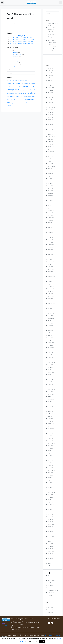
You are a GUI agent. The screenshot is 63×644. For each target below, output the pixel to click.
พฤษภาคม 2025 (51, 93)
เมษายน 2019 (50, 264)
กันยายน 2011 (51, 475)
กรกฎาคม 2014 (51, 394)
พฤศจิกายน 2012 (51, 443)
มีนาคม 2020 (50, 242)
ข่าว (11, 50)
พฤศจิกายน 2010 (51, 492)
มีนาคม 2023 (50, 156)
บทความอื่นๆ (12, 66)
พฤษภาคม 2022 (51, 181)
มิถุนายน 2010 (51, 505)
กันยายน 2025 (51, 83)
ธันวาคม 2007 (50, 563)
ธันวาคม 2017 (50, 301)
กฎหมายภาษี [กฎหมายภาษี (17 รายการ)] (11, 83)
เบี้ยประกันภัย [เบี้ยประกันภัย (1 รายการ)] (30, 103)
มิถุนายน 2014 (51, 397)
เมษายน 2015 (50, 377)
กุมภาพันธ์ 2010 (51, 514)
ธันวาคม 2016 (50, 330)
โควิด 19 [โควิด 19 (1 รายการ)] (34, 103)
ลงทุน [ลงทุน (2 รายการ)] (21, 100)
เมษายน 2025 (50, 95)
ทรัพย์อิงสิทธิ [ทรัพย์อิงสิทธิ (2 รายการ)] (26, 87)
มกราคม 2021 (50, 220)
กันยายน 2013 (51, 419)
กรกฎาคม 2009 (51, 524)
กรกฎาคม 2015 (51, 372)
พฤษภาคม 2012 (51, 458)
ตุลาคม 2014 (50, 392)
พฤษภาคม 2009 (51, 529)
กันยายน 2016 (51, 338)
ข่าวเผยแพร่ (15, 52)
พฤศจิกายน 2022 (51, 166)
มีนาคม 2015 (50, 379)
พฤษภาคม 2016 (51, 348)
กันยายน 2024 (51, 112)
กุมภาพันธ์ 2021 (51, 218)
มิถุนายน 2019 (51, 259)
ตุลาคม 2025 (50, 80)
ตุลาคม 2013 (50, 416)
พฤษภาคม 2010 (51, 507)
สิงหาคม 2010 (50, 500)
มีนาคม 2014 (50, 404)
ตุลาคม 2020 (50, 227)
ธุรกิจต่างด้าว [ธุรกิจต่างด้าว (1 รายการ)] (8, 93)
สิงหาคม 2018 (50, 281)
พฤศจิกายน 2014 (51, 389)
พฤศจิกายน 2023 (51, 137)
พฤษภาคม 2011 (51, 485)
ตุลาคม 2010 (50, 495)
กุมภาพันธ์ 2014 (51, 406)
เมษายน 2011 (50, 487)
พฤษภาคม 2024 (51, 122)
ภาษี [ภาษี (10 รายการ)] (24, 96)
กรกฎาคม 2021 (51, 205)
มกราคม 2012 (50, 465)
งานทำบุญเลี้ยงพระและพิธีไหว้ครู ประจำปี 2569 (19, 36)
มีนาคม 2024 (50, 127)
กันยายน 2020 (51, 230)
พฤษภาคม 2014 (51, 399)
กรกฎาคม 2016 (51, 343)
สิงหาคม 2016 (50, 340)
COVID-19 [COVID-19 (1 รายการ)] (8, 80)
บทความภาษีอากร (13, 58)
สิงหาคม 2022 (50, 174)
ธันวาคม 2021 (50, 193)
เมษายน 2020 (50, 240)
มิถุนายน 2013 (51, 426)
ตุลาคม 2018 (50, 279)
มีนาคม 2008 (50, 561)
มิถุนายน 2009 (51, 527)
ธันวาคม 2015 (50, 360)
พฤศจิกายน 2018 (51, 277)
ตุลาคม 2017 (50, 306)
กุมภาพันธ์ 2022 (51, 188)
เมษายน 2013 (50, 431)
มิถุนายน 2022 (51, 178)
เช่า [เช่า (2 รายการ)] (27, 103)
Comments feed (51, 610)
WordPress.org (50, 612)
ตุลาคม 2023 (50, 139)
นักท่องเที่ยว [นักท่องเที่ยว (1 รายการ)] (12, 93)
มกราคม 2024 (50, 132)
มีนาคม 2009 (50, 534)
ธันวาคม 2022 (50, 164)
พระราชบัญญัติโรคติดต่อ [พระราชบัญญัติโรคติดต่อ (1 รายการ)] (19, 97)
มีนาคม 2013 (50, 433)
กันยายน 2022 (51, 171)
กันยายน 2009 (51, 519)
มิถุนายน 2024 (51, 120)
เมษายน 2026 (50, 68)
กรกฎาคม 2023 (51, 147)
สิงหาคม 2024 (50, 115)
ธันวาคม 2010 (50, 490)
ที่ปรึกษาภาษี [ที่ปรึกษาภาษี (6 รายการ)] (32, 90)
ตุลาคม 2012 (50, 446)
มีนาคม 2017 (50, 323)
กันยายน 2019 (51, 257)
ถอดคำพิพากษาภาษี (14, 62)
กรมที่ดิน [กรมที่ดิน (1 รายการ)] (23, 83)
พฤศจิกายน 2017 (51, 303)
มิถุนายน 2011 (51, 482)
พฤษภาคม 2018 (51, 289)
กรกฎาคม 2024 (51, 117)
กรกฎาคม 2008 (51, 551)
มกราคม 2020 (50, 247)
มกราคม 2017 (50, 328)
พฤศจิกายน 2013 (51, 414)
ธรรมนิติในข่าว (16, 56)
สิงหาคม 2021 (50, 203)
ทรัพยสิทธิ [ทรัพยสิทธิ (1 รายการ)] (22, 87)
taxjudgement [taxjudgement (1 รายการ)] (17, 80)
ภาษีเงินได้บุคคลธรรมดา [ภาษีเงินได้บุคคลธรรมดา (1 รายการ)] (16, 100)
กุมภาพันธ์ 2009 (51, 536)
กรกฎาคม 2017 (51, 313)
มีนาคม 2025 (50, 98)
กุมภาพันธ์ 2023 (51, 159)
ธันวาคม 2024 (50, 105)
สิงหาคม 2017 (50, 311)
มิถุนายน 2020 (51, 237)
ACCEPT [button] (42, 641)
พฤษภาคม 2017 (51, 318)
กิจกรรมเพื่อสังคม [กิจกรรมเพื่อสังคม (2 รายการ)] (27, 83)
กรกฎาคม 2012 (51, 453)
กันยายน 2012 (51, 448)
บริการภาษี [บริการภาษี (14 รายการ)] (28, 93)
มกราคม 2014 (50, 409)
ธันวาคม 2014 (50, 387)
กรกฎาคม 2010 (51, 502)
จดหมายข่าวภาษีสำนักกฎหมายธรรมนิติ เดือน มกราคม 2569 (21, 42)
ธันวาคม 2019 (50, 250)
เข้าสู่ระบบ (49, 605)
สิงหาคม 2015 (50, 370)
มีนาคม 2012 (50, 460)
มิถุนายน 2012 (51, 455)
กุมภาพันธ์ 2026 (51, 73)
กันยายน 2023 (51, 142)
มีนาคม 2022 (50, 186)
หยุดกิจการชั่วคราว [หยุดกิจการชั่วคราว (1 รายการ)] (14, 103)
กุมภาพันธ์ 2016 (51, 355)
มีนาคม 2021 (50, 215)
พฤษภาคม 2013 (51, 429)
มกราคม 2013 (50, 438)
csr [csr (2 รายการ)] (10, 80)
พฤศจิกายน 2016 (51, 333)
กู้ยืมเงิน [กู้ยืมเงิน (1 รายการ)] (32, 83)
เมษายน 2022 (50, 183)
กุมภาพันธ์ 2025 (51, 100)
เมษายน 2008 (50, 558)
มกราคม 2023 (50, 161)
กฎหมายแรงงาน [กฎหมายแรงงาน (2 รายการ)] (19, 83)
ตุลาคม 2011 (50, 473)
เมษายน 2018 (50, 291)
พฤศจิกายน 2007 (51, 566)
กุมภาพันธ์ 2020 (51, 245)
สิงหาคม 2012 (50, 451)
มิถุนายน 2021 (51, 208)
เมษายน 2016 (50, 350)
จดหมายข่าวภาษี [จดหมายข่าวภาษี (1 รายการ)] (15, 87)
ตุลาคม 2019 (50, 254)
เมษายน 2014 (50, 402)
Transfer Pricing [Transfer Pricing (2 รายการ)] (22, 80)
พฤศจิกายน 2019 (51, 252)
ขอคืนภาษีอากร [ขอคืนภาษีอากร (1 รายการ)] (10, 87)
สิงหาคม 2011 (50, 478)
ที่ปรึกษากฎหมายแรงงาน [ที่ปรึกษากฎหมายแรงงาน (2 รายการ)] (24, 90)
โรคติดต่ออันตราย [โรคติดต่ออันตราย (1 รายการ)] (9, 105)
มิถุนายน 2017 (51, 316)
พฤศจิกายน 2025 (51, 78)
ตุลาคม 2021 (50, 198)
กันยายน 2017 (51, 308)
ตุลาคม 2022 (50, 169)
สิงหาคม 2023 (50, 144)
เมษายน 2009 (50, 532)
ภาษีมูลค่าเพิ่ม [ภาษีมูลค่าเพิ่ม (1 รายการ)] (11, 100)
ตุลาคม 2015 (50, 365)
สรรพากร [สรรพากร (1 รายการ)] (23, 100)
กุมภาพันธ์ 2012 (51, 463)
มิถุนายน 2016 (51, 345)
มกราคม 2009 (50, 539)
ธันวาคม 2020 (50, 223)
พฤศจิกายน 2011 (51, 470)
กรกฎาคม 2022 (51, 176)
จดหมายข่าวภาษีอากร (17, 54)
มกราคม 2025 (50, 102)
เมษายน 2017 (50, 321)
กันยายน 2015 (51, 367)
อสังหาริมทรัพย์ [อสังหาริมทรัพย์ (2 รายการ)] (24, 103)
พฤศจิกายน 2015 (51, 362)
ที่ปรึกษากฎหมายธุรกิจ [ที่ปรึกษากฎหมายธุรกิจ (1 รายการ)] (31, 87)
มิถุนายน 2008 (51, 554)
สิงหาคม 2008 (50, 549)
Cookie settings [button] (32, 641)
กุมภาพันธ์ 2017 (51, 326)
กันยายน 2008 (51, 546)
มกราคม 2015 (50, 384)
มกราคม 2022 (50, 191)
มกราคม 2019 (50, 272)
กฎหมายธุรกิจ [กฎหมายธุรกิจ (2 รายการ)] (27, 80)
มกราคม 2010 (50, 517)
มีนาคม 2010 (50, 512)
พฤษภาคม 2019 (51, 262)
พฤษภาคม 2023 (51, 151)
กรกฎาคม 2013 (51, 424)
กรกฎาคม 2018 (51, 284)
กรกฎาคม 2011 (51, 480)
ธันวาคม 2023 (50, 134)
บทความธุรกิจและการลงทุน (15, 64)
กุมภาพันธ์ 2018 (51, 296)
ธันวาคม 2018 (50, 274)
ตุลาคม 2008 (50, 544)
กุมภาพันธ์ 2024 (51, 129)
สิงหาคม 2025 (50, 85)
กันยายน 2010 (51, 497)
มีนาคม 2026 (50, 71)
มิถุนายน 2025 (51, 90)
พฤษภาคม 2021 (51, 210)
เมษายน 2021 (50, 213)
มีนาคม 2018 (50, 294)
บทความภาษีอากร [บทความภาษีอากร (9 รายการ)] (19, 93)
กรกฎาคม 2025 (51, 88)
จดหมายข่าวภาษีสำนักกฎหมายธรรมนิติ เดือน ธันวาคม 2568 (21, 44)
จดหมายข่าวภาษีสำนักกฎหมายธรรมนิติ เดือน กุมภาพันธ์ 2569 (22, 40)
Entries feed (50, 607)
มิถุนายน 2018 (51, 286)
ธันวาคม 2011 (50, 468)
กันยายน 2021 (51, 201)
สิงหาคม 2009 (50, 522)
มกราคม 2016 (50, 357)
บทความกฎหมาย (13, 60)
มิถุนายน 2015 (51, 375)
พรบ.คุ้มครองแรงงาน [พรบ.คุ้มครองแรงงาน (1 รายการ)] (12, 97)
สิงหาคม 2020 (50, 232)
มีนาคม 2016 (50, 353)
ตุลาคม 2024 (50, 110)
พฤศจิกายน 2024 (51, 107)
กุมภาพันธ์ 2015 (51, 382)
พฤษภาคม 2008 (51, 556)
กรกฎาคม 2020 (51, 235)
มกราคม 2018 (50, 299)
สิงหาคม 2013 (50, 421)
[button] (2, 2)
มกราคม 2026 (50, 75)
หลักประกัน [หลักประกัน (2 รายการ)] (19, 103)
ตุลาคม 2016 (50, 335)
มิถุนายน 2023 (51, 149)
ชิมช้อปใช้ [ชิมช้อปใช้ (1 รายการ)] (19, 87)
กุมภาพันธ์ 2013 (51, 436)
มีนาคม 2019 (50, 267)
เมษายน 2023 (50, 154)
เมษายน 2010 (50, 509)
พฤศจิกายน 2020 (51, 225)
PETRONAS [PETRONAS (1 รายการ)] (13, 80)
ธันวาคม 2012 (50, 441)
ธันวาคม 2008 (50, 541)
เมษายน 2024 (50, 125)
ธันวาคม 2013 (50, 411)
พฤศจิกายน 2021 (51, 196)
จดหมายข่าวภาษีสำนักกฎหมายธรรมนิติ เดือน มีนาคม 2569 (21, 38)
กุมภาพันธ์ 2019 (51, 269)
